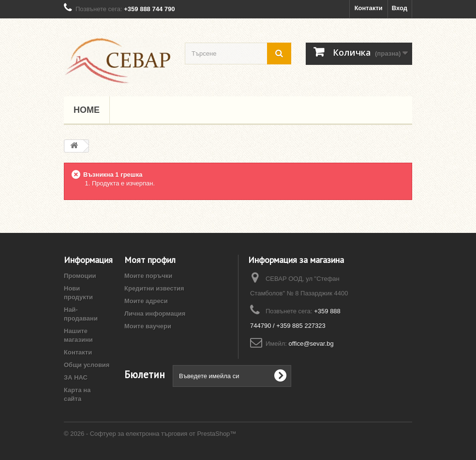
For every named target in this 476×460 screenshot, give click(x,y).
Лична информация (155, 314)
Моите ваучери (148, 326)
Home (87, 110)
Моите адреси (146, 301)
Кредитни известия (154, 288)
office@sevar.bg (311, 344)
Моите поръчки (148, 276)
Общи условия (87, 365)
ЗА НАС (76, 377)
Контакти (369, 8)
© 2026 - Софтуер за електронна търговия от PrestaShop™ (150, 434)
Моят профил (150, 260)
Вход (400, 8)
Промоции (80, 276)
